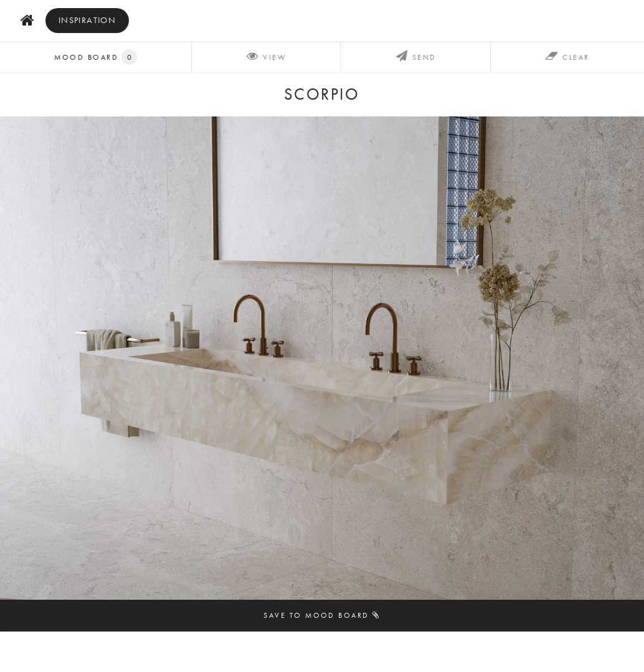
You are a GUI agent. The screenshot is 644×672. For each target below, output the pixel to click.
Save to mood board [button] (322, 615)
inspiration (88, 20)
